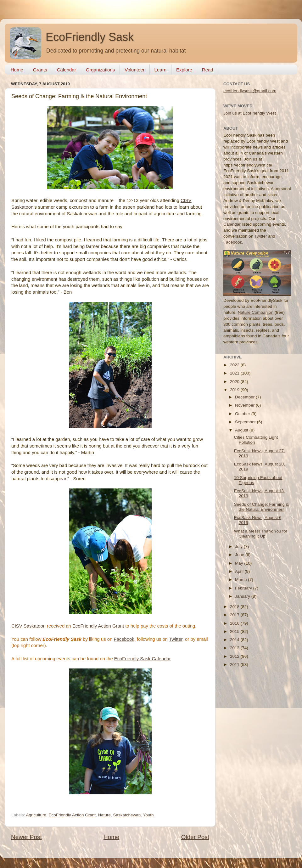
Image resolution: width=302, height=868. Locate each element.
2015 (235, 631)
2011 (235, 665)
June (240, 555)
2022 (235, 365)
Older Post (195, 837)
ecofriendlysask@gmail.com (250, 91)
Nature (104, 815)
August (242, 430)
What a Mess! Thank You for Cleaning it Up (261, 534)
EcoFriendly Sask (90, 37)
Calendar (67, 70)
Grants (40, 70)
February (244, 588)
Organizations (101, 70)
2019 (235, 390)
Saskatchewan (127, 815)
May (240, 563)
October (243, 414)
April (240, 571)
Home (17, 70)
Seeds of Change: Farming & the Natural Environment (261, 507)
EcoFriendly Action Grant (98, 626)
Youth (148, 815)
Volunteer (134, 70)
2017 (235, 615)
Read (208, 70)
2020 (235, 382)
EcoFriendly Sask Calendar (143, 659)
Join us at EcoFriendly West (250, 113)
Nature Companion (256, 312)
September (246, 422)
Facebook (124, 639)
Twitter (176, 639)
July (239, 547)
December (245, 397)
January (243, 596)
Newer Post (26, 837)
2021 (235, 373)
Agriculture (36, 815)
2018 (235, 607)
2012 (235, 656)
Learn (160, 70)
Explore (184, 70)
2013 (235, 648)
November (245, 405)
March (241, 580)
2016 (235, 623)
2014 (235, 640)
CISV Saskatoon (28, 626)
